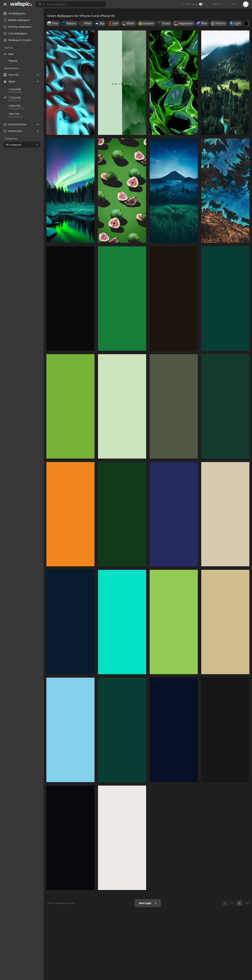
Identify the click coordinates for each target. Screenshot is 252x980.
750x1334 (14, 114)
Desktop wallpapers (17, 27)
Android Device (15, 124)
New (11, 54)
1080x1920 (15, 106)
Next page (148, 903)
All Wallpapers (14, 13)
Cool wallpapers (15, 33)
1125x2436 (26, 97)
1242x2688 (15, 89)
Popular (13, 61)
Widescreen (13, 131)
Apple (9, 81)
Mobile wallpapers (17, 20)
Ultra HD (11, 75)
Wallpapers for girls (17, 40)
